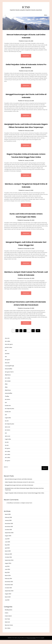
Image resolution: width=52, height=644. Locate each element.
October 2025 (8, 534)
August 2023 (8, 598)
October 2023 (8, 592)
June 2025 (7, 546)
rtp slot (7, 425)
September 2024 (9, 564)
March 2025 (8, 555)
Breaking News (9, 614)
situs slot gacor (9, 348)
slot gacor (8, 364)
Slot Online (8, 632)
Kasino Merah (8, 620)
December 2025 (9, 528)
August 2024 (8, 567)
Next (38, 335)
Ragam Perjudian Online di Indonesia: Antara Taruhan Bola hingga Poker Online (25, 497)
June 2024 (7, 573)
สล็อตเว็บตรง (8, 379)
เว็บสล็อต (7, 400)
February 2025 (8, 558)
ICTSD (26, 7)
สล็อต (6, 388)
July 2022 (7, 604)
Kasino (7, 617)
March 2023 (8, 601)
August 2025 (8, 540)
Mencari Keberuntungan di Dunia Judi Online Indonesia (18, 483)
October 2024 (8, 561)
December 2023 (9, 586)
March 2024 (8, 580)
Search (6, 471)
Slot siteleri (8, 385)
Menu (46, 15)
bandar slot (8, 410)
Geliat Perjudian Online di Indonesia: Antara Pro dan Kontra (20, 486)
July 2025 (7, 543)
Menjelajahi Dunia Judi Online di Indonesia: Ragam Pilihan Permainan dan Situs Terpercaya (26, 127)
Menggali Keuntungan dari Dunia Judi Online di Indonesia (19, 489)
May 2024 (7, 576)
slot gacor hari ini (9, 376)
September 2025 (9, 537)
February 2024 (8, 583)
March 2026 (8, 518)
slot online (8, 345)
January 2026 (8, 524)
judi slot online (8, 351)
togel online (8, 422)
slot (6, 354)
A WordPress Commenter (13, 507)
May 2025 (7, 549)
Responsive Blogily (31, 642)
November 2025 (9, 531)
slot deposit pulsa (9, 413)
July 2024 (7, 570)
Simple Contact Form (27, 507)
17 (33, 335)
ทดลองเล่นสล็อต (9, 373)
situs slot (7, 342)
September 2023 (9, 595)
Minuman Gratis (9, 629)
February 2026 (8, 521)
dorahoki (7, 358)
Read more (26, 56)
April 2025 (7, 552)
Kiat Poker (7, 623)
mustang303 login (9, 370)
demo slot (8, 431)
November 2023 (9, 589)
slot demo (8, 403)
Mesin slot (7, 626)
